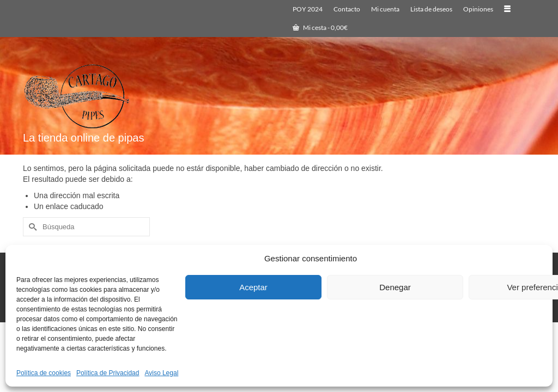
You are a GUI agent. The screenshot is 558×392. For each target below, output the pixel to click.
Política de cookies (44, 373)
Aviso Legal (161, 373)
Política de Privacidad (108, 373)
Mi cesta (320, 27)
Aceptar (253, 287)
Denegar (395, 287)
